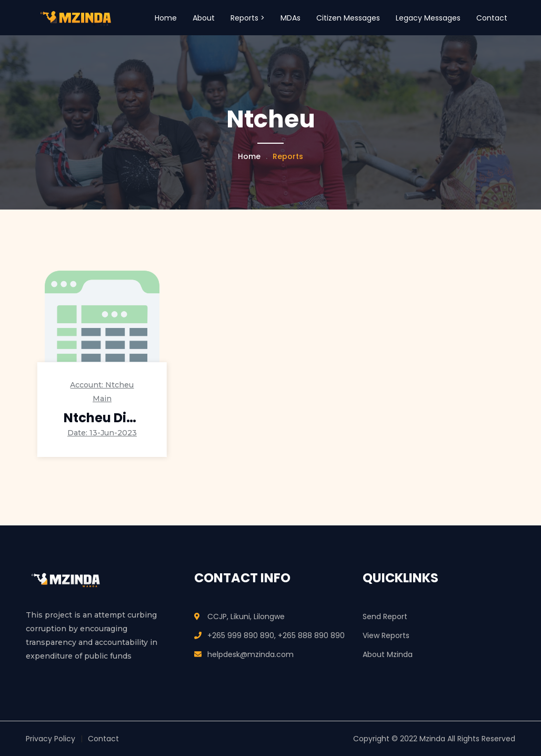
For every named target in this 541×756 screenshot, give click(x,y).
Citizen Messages (348, 18)
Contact (492, 18)
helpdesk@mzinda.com (251, 654)
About (204, 18)
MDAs (290, 18)
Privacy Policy (51, 739)
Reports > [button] (248, 18)
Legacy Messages (428, 18)
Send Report (385, 616)
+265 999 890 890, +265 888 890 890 (276, 635)
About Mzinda (388, 654)
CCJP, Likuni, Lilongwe (246, 616)
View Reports (386, 635)
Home (166, 18)
